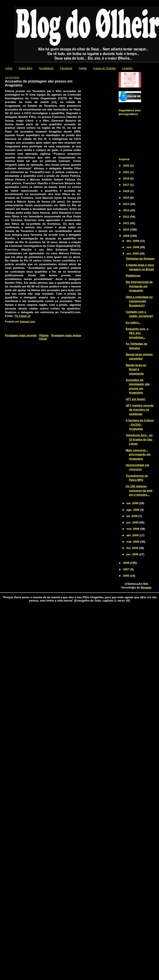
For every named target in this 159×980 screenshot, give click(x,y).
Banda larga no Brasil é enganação (136, 369)
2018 (127, 178)
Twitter (83, 68)
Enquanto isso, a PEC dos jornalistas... (137, 333)
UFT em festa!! (135, 399)
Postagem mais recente (21, 335)
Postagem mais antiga (66, 335)
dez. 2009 (133, 241)
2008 (127, 563)
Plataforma (133, 276)
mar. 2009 (133, 542)
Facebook (66, 68)
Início (9, 68)
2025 (127, 166)
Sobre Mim (26, 68)
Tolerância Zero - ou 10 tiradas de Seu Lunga (139, 439)
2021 (127, 172)
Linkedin (127, 68)
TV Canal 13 (22, 316)
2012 (127, 217)
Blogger (146, 587)
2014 (127, 204)
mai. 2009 (133, 529)
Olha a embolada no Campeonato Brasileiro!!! (139, 301)
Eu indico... (133, 322)
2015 (127, 198)
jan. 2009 (133, 554)
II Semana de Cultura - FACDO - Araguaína (140, 425)
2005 (127, 576)
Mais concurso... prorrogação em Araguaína (138, 454)
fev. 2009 (133, 548)
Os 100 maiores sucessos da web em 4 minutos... (139, 490)
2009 (127, 236)
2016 (127, 191)
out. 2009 (133, 254)
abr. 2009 (133, 535)
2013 (127, 210)
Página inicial (44, 337)
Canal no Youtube (105, 68)
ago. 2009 (133, 510)
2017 (127, 185)
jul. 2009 (132, 516)
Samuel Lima (28, 322)
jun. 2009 (133, 522)
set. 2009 (133, 503)
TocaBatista (46, 68)
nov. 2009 (133, 247)
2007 (127, 569)
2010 (127, 230)
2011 (127, 223)
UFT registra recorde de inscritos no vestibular (140, 410)
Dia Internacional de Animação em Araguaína (139, 286)
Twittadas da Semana (140, 259)
